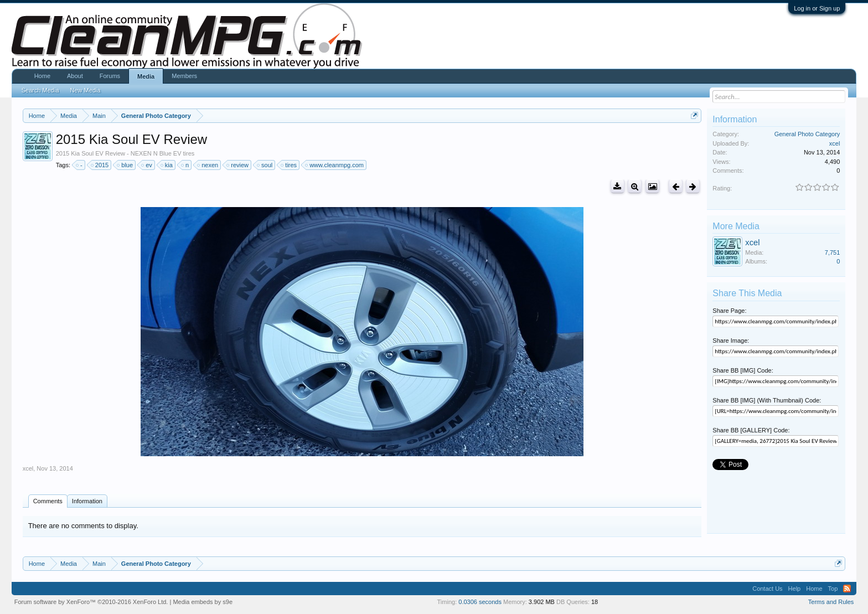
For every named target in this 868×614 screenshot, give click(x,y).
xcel (28, 468)
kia (167, 165)
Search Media (40, 90)
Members (184, 76)
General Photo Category (807, 134)
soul (265, 165)
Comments (48, 501)
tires (289, 165)
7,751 (833, 252)
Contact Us (767, 589)
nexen (208, 165)
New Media (86, 90)
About (75, 76)
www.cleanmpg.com (335, 165)
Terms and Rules (831, 602)
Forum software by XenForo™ (91, 602)
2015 (100, 165)
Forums (110, 76)
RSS (847, 589)
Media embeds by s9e (203, 602)
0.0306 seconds (480, 602)
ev (147, 165)
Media (146, 76)
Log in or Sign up (817, 8)
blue (125, 165)
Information (87, 501)
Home (42, 76)
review (238, 165)
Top (833, 589)
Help (795, 589)
